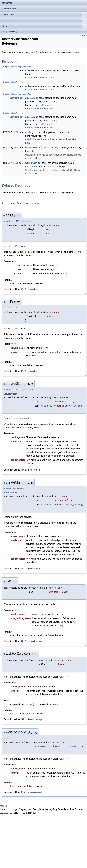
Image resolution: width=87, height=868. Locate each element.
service (12, 32)
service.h (35, 289)
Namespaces (44, 15)
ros (3, 32)
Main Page (7, 3)
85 (22, 371)
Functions (82, 36)
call (27, 71)
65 (22, 289)
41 (22, 641)
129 (22, 719)
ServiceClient (16, 98)
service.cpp (36, 641)
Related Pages (9, 9)
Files (44, 26)
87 (22, 792)
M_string (53, 101)
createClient (31, 98)
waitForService (33, 148)
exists (28, 132)
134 (22, 470)
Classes (44, 20)
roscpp (3, 806)
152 (22, 569)
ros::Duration (32, 167)
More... (78, 52)
